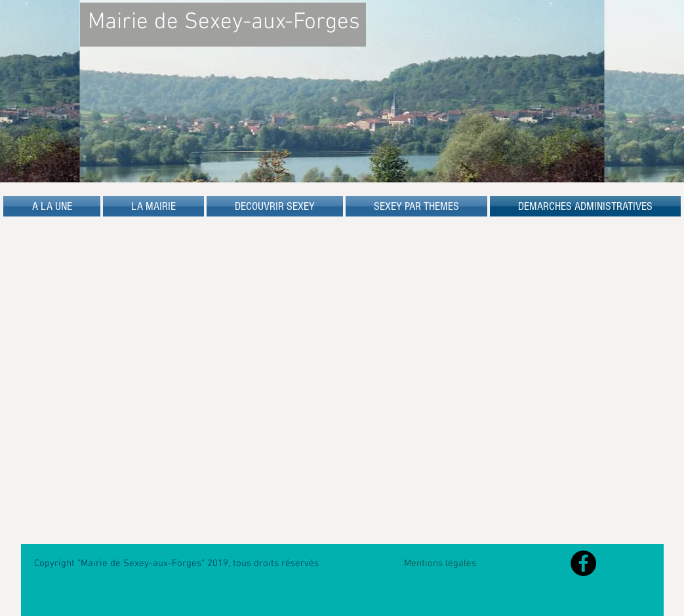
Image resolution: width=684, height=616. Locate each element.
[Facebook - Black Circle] (583, 563)
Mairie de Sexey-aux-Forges (224, 22)
